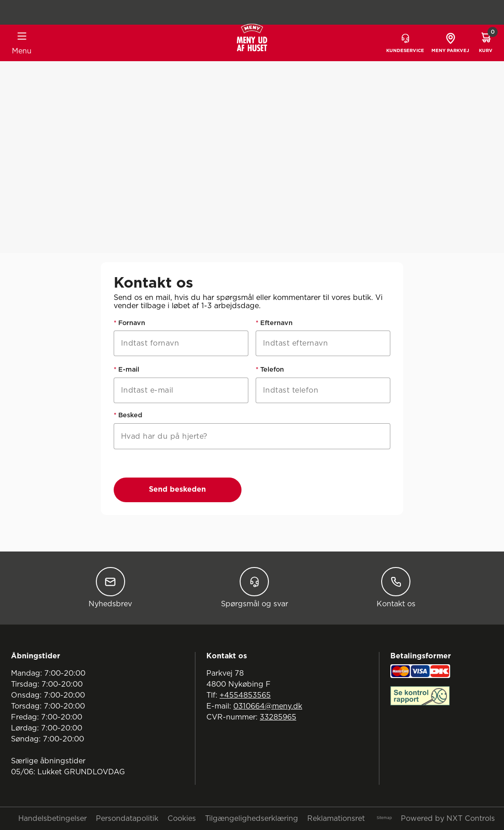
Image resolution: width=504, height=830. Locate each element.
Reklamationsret (336, 819)
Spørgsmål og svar (255, 587)
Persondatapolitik (127, 819)
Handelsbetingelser (52, 819)
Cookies (182, 819)
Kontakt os (396, 587)
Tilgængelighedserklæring (252, 819)
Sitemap (384, 818)
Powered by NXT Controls (448, 819)
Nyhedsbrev (110, 587)
